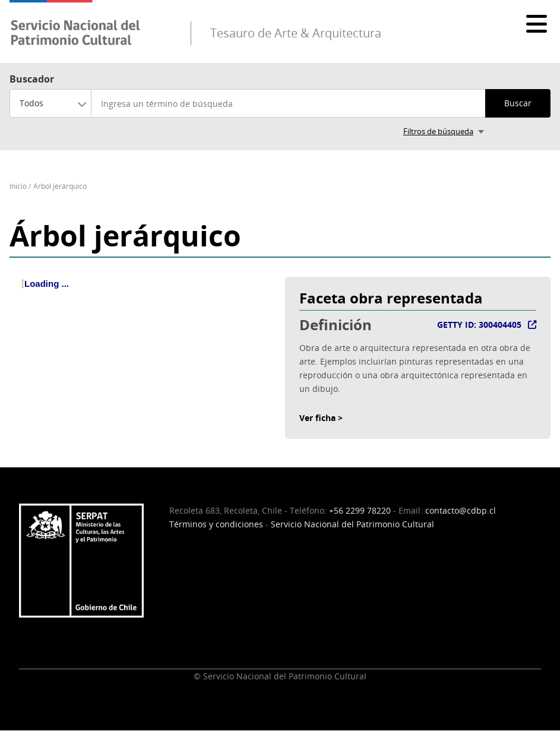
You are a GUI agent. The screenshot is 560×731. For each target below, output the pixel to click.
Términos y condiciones (216, 524)
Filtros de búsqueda (438, 131)
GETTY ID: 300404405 (479, 325)
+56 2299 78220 (360, 510)
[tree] (143, 293)
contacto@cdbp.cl (461, 510)
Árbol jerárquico (60, 186)
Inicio (18, 186)
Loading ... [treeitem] (47, 284)
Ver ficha (317, 418)
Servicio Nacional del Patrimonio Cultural (352, 524)
